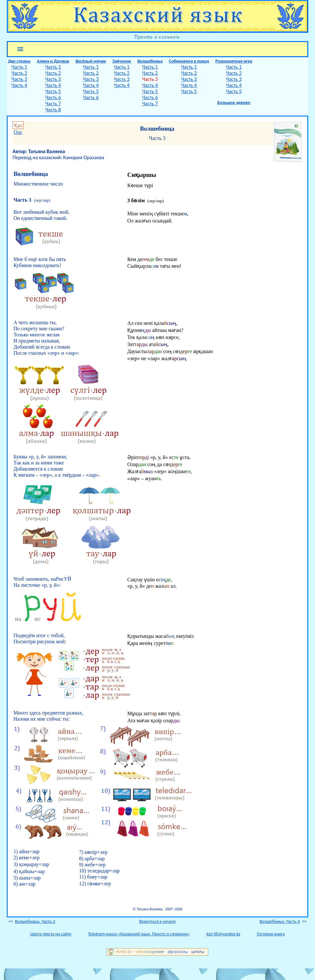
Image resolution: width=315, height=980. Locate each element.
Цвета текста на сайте (51, 934)
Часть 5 (53, 91)
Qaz (18, 132)
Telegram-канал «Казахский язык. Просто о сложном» (139, 934)
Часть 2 (19, 73)
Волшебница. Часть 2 (35, 921)
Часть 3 (19, 79)
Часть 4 (19, 85)
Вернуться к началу (157, 921)
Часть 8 (53, 110)
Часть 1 (19, 67)
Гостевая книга (271, 934)
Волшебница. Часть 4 (280, 921)
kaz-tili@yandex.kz (223, 934)
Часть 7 (53, 104)
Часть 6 (53, 97)
